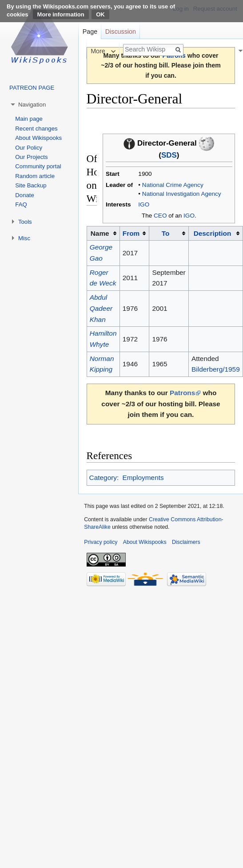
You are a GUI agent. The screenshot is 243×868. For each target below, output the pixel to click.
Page (90, 32)
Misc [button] (24, 238)
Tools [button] (25, 222)
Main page (29, 119)
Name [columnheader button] (100, 233)
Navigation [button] (32, 105)
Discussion (121, 32)
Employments (143, 478)
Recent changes (36, 129)
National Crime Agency (173, 185)
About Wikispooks (38, 138)
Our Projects (31, 157)
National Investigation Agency (182, 194)
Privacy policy (101, 542)
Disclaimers (186, 542)
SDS (169, 155)
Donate (25, 195)
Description (213, 233)
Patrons (182, 393)
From (131, 233)
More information (61, 14)
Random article (35, 176)
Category (103, 478)
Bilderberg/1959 (216, 369)
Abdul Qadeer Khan (101, 308)
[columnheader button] (134, 234)
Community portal (38, 166)
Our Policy (29, 148)
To (166, 233)
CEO (160, 216)
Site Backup (31, 185)
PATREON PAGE (32, 88)
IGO (144, 204)
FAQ (21, 204)
